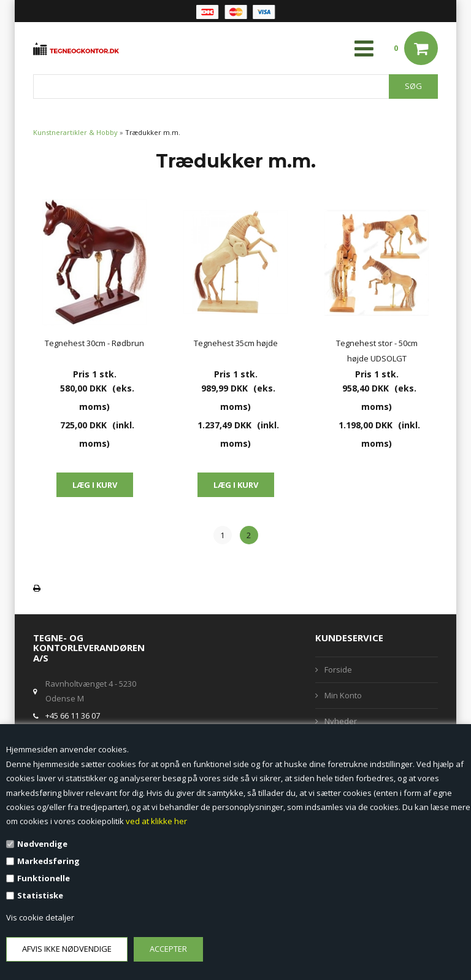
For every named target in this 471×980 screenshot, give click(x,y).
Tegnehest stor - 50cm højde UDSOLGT (377, 351)
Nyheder (341, 721)
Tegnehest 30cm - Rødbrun (94, 343)
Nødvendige (42, 844)
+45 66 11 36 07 (73, 716)
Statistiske (40, 895)
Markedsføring (48, 861)
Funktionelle (44, 878)
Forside (338, 669)
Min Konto (343, 695)
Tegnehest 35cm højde (236, 343)
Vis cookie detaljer (40, 917)
